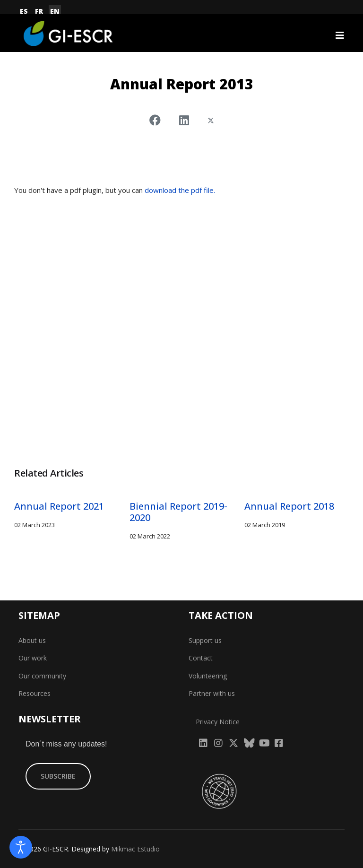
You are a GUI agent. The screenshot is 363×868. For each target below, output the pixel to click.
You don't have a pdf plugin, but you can (115, 190)
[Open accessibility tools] (21, 847)
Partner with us (212, 693)
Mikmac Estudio (135, 849)
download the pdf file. (180, 190)
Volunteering (208, 676)
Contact (201, 658)
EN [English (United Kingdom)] (55, 11)
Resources (35, 693)
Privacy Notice (218, 722)
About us (32, 640)
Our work (33, 658)
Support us (205, 640)
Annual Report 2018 (289, 506)
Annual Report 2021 (59, 506)
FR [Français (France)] (39, 11)
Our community (42, 676)
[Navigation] (340, 35)
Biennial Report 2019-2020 (178, 512)
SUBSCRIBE (58, 776)
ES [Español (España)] (24, 11)
